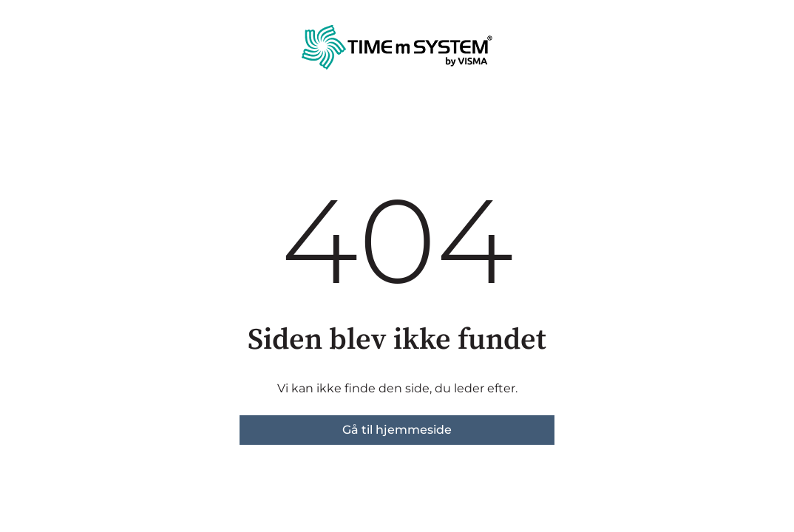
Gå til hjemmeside (397, 430)
